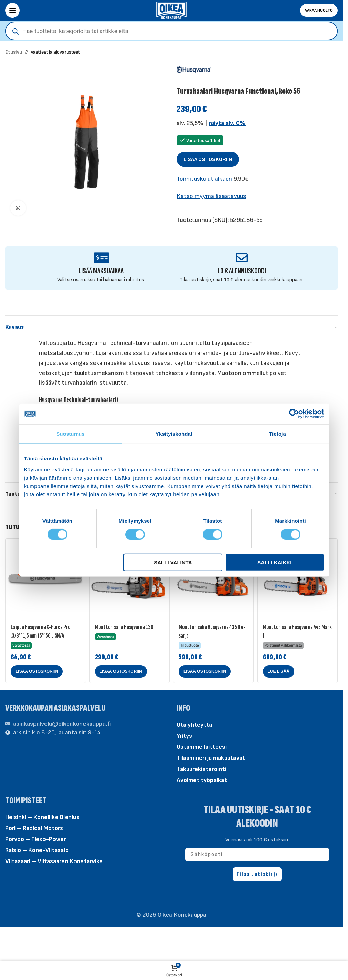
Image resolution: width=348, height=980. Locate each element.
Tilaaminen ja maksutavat (211, 758)
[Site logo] (171, 10)
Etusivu (14, 52)
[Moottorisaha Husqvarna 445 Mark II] (298, 579)
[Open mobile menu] (12, 10)
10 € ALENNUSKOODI (242, 271)
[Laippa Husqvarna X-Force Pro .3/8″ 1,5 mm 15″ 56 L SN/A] (46, 579)
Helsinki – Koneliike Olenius (42, 817)
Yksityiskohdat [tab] (174, 434)
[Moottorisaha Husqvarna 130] (130, 579)
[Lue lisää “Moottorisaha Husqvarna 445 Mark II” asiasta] (279, 671)
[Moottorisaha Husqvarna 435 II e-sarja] (213, 579)
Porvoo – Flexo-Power (36, 839)
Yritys (184, 736)
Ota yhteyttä (194, 725)
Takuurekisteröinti (201, 769)
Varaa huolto (319, 11)
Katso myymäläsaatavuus (211, 196)
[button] (37, 671)
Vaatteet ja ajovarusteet (55, 52)
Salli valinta (173, 562)
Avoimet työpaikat (202, 780)
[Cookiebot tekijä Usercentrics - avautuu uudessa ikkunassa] (294, 414)
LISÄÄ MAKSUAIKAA (101, 271)
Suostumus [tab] (71, 434)
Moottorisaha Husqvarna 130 (124, 627)
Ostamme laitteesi (202, 747)
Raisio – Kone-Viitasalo (37, 850)
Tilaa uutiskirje (257, 874)
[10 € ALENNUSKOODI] (242, 258)
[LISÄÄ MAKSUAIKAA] (101, 258)
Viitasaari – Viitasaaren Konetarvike (54, 861)
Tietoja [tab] (277, 434)
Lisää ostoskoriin (208, 159)
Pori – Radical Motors (34, 828)
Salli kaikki (274, 562)
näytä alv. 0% (227, 123)
